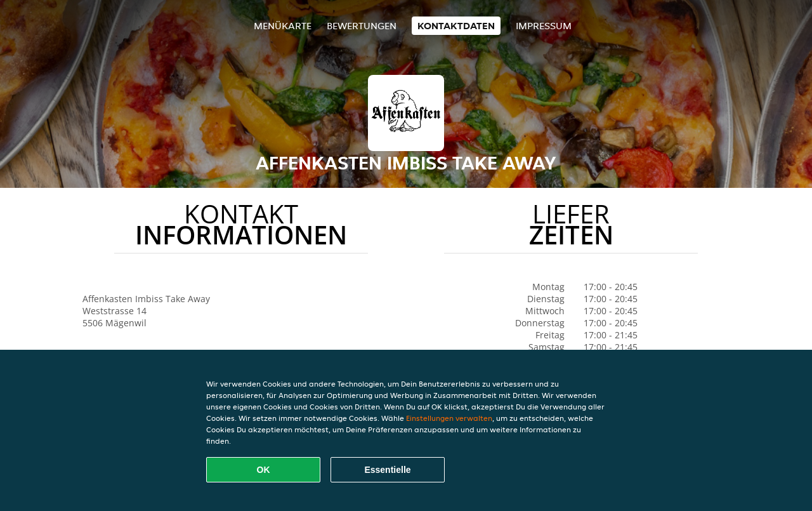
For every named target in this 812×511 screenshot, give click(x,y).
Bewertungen (362, 26)
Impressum (544, 26)
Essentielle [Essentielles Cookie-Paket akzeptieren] (387, 470)
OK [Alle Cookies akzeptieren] (264, 470)
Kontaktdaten (456, 26)
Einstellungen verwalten (449, 418)
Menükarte (283, 26)
